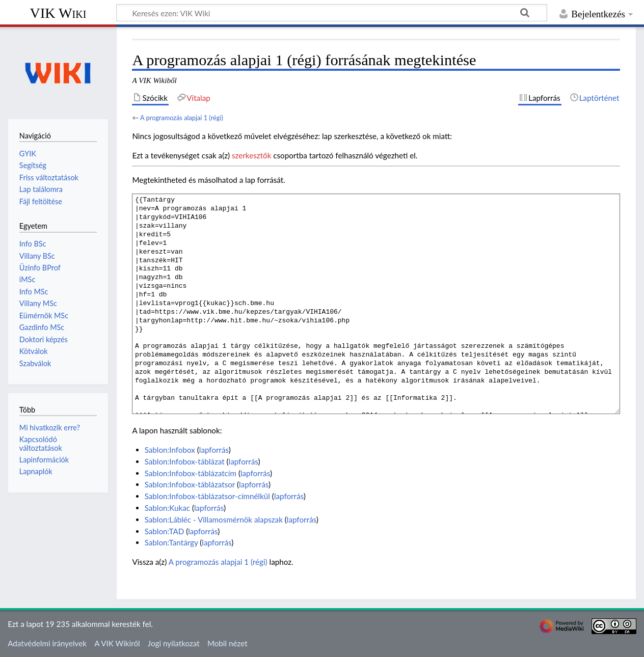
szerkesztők (251, 155)
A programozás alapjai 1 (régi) (182, 118)
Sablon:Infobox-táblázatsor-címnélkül (207, 496)
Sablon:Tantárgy (171, 542)
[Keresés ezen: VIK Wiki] (332, 13)
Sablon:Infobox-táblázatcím (191, 473)
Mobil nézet (227, 643)
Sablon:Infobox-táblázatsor (190, 484)
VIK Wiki (58, 13)
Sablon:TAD (165, 531)
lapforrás (214, 450)
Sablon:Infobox (170, 450)
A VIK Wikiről (117, 643)
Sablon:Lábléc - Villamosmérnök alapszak (214, 519)
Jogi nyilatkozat (174, 643)
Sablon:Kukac (167, 508)
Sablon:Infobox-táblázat (185, 461)
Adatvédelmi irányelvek (47, 643)
